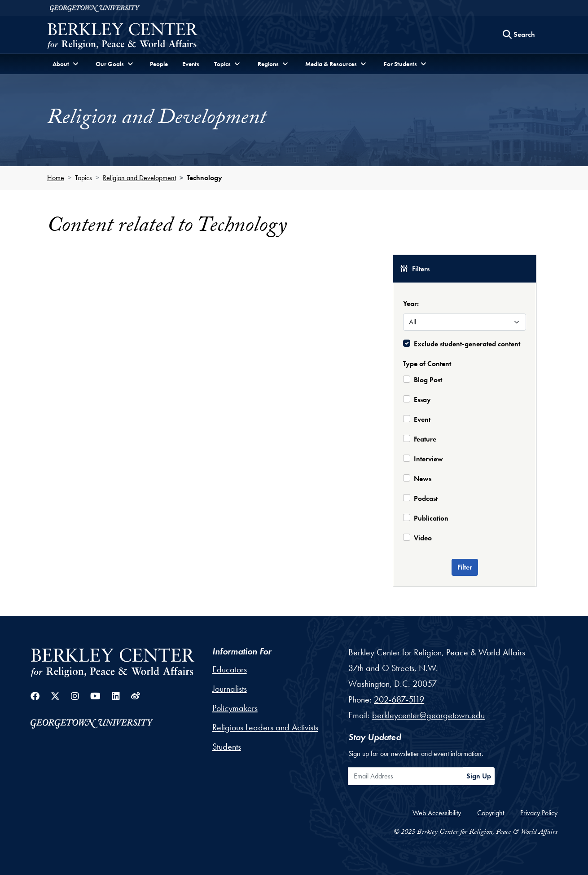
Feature (425, 439)
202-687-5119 (399, 699)
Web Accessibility (437, 813)
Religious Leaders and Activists (265, 727)
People (159, 64)
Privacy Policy (539, 813)
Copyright (491, 813)
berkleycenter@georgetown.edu (428, 715)
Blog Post (428, 380)
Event (422, 419)
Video (423, 538)
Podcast (426, 498)
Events (191, 64)
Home (56, 178)
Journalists (230, 689)
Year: (411, 303)
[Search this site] (519, 35)
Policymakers (235, 708)
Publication (431, 518)
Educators (230, 669)
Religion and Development (139, 178)
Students (227, 747)
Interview (428, 459)
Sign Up (479, 776)
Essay (422, 400)
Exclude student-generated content (467, 344)
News (423, 479)
